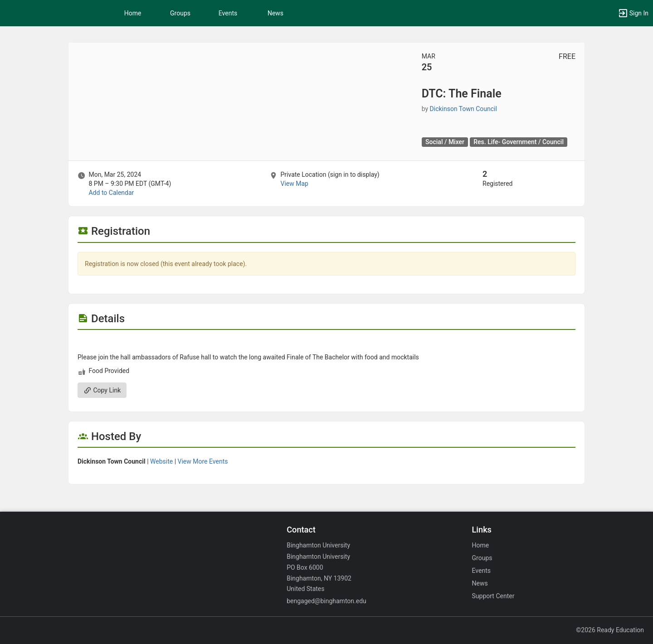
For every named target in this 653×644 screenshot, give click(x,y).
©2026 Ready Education (610, 630)
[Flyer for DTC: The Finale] (326, 344)
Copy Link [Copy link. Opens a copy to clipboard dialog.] (102, 390)
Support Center (493, 596)
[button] (633, 13)
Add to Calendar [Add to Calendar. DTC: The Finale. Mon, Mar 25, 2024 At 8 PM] (111, 193)
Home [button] (133, 13)
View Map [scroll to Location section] (294, 184)
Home (481, 545)
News (275, 13)
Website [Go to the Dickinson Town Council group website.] (161, 461)
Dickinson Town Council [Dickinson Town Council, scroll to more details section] (463, 109)
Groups (180, 13)
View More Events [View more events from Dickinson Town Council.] (203, 461)
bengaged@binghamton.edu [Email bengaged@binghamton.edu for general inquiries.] (326, 601)
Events (228, 13)
